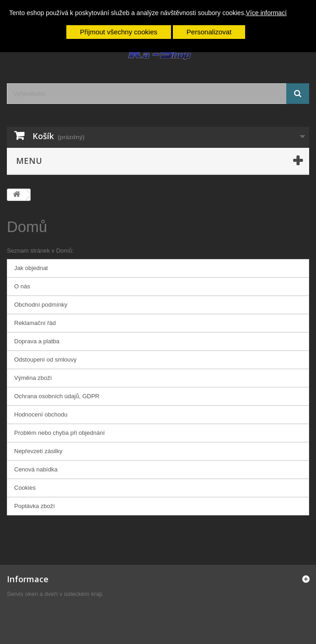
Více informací (266, 13)
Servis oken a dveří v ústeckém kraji (54, 594)
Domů (27, 227)
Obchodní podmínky (41, 305)
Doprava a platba (37, 341)
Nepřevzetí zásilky (38, 451)
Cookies (25, 488)
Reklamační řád (35, 323)
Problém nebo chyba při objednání (59, 433)
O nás (22, 286)
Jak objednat (31, 268)
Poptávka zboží (35, 506)
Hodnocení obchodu (41, 414)
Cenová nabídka (36, 469)
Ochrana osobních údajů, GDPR (57, 396)
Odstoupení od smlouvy (46, 360)
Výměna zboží (33, 378)
